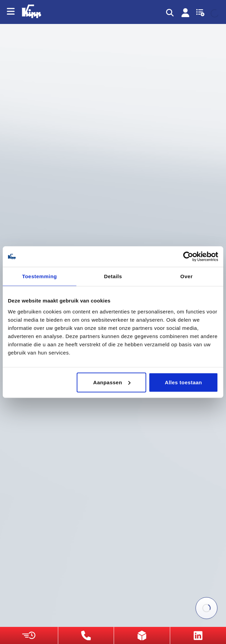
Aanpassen (112, 382)
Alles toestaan (183, 382)
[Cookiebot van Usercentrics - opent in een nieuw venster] (188, 257)
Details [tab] (113, 276)
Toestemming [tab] (39, 276)
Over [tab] (187, 276)
